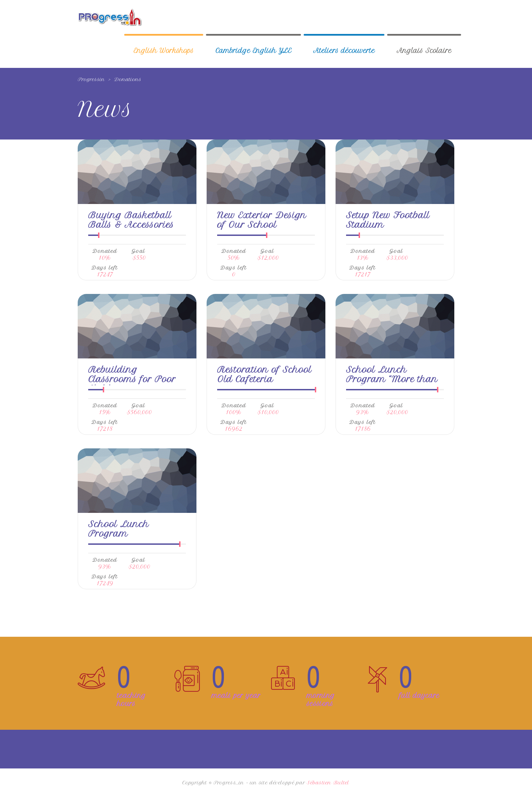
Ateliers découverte (344, 51)
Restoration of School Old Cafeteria (264, 374)
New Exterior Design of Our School (262, 220)
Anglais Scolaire (424, 51)
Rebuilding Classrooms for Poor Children (132, 379)
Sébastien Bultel (328, 783)
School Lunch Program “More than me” (392, 379)
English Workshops (164, 51)
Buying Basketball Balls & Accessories (131, 220)
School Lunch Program (119, 529)
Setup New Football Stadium (388, 220)
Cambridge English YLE (253, 51)
